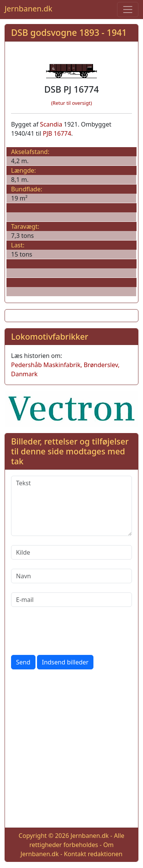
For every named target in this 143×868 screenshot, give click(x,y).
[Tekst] (71, 506)
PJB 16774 (57, 133)
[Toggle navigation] (128, 10)
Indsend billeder (65, 662)
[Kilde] (71, 552)
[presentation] (69, 631)
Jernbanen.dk (28, 9)
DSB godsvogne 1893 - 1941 (69, 32)
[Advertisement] (71, 750)
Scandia (51, 124)
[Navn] (71, 576)
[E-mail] (71, 600)
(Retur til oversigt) (71, 103)
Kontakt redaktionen (93, 854)
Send (23, 662)
